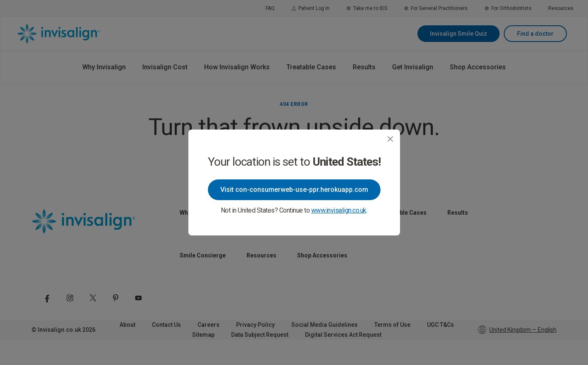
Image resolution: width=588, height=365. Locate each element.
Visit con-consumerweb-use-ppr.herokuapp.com (294, 190)
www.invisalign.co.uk (339, 210)
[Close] (390, 139)
